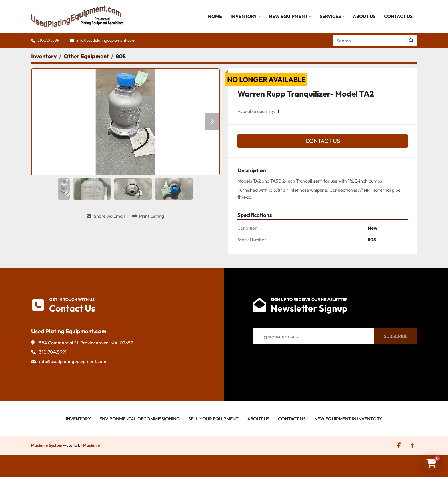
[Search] (369, 41)
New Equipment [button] (288, 16)
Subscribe (396, 336)
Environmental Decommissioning (140, 419)
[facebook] (399, 446)
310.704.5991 (49, 40)
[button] (245, 16)
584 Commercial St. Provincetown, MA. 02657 (86, 343)
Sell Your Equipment (213, 419)
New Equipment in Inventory (348, 419)
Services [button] (330, 16)
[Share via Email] (106, 216)
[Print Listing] (148, 216)
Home (215, 16)
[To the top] (412, 446)
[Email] (313, 336)
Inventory (244, 16)
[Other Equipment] (86, 56)
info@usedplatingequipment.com (106, 40)
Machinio (92, 445)
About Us (364, 16)
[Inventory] (44, 56)
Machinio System (47, 445)
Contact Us (398, 16)
